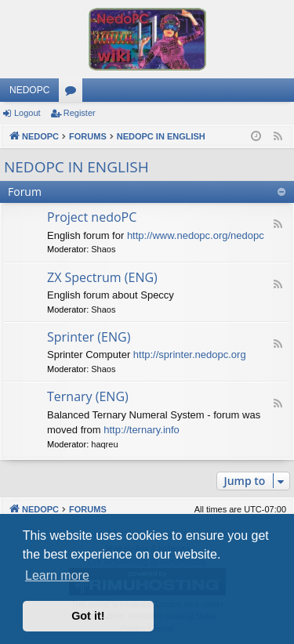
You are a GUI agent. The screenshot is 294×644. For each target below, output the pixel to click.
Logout (27, 113)
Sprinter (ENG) (89, 337)
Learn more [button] (57, 575)
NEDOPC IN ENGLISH (76, 167)
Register (80, 113)
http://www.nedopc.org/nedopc (196, 235)
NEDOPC (29, 90)
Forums (74, 93)
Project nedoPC (92, 217)
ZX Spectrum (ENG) (102, 277)
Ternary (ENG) (88, 396)
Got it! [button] (88, 616)
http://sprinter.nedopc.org (190, 355)
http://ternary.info (142, 430)
